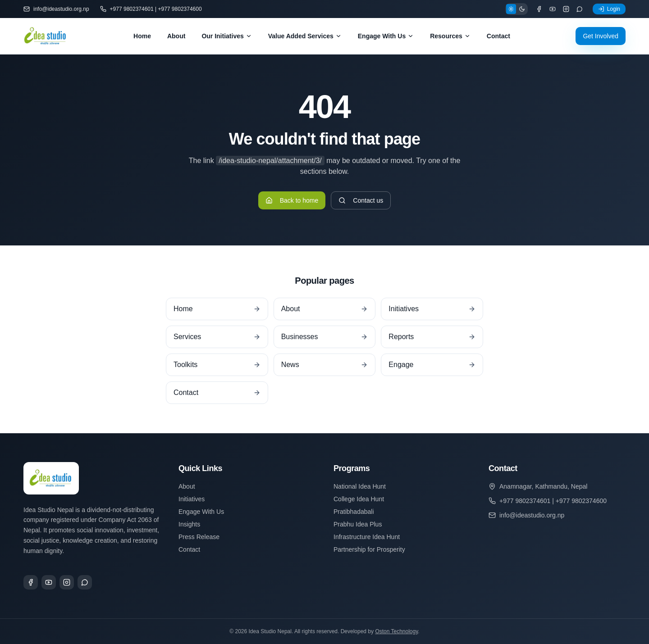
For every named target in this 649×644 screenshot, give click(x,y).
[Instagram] (566, 9)
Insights (189, 524)
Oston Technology (396, 631)
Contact (498, 36)
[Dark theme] (522, 9)
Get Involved (601, 36)
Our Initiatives (226, 36)
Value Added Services (305, 36)
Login (609, 9)
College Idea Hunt (359, 499)
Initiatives (192, 499)
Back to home (292, 200)
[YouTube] (553, 9)
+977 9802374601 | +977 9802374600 (151, 9)
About (176, 36)
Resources (450, 36)
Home (142, 36)
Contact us (361, 200)
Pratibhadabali (354, 512)
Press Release (199, 537)
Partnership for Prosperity (369, 549)
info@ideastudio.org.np (56, 9)
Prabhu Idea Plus (358, 524)
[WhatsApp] (580, 9)
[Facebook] (539, 9)
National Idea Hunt (360, 486)
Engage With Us (386, 36)
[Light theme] (511, 9)
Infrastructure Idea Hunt (367, 537)
